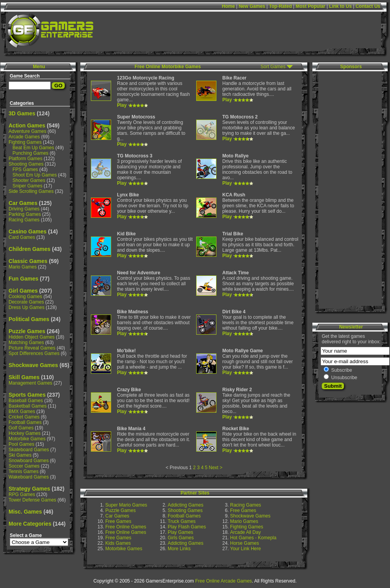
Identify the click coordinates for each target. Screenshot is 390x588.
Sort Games (273, 67)
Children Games (29, 249)
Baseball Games (26, 401)
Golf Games (21, 428)
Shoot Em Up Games (35, 175)
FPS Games (25, 170)
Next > (215, 468)
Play (122, 105)
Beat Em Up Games (33, 148)
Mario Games (23, 267)
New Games (252, 6)
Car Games (23, 203)
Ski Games (20, 455)
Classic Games (28, 261)
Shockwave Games (33, 365)
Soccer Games (24, 466)
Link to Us (340, 6)
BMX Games (22, 411)
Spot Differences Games (34, 353)
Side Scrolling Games (31, 191)
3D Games (22, 113)
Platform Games (26, 159)
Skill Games (24, 377)
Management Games (30, 383)
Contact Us (368, 6)
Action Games (27, 125)
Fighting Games (25, 142)
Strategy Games (29, 489)
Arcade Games (24, 137)
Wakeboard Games (29, 477)
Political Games (29, 319)
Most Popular (310, 6)
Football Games (25, 422)
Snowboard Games (29, 461)
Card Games (22, 237)
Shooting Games (26, 164)
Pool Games (21, 444)
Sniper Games (27, 186)
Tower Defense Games (32, 500)
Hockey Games (25, 433)
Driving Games (24, 209)
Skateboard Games (29, 450)
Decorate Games (26, 302)
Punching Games (30, 153)
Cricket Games (24, 417)
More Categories (30, 524)
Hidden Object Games (32, 337)
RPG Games (22, 494)
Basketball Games (27, 406)
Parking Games (25, 214)
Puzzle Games (27, 331)
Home (228, 6)
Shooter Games (29, 180)
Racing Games (24, 220)
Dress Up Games (27, 307)
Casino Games (27, 231)
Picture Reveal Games (32, 348)
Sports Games (27, 395)
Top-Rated (280, 6)
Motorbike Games (27, 439)
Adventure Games (27, 131)
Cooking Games (25, 297)
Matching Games (26, 343)
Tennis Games (24, 471)
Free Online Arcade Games (223, 581)
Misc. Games (25, 512)
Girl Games (23, 291)
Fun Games (23, 279)
